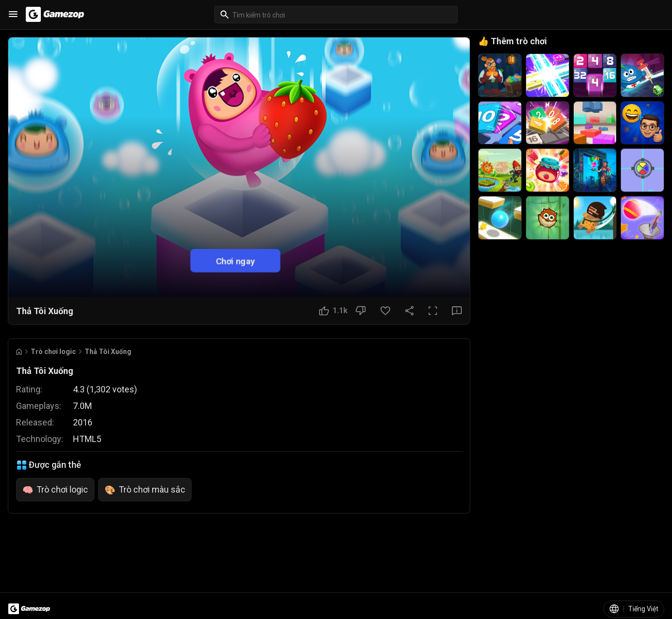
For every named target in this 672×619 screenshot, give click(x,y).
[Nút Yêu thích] (385, 311)
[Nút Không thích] (361, 311)
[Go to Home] (19, 352)
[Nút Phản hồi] (457, 311)
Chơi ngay (235, 261)
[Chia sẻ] (409, 311)
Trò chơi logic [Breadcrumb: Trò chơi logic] (53, 352)
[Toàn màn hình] (433, 311)
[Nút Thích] (333, 311)
